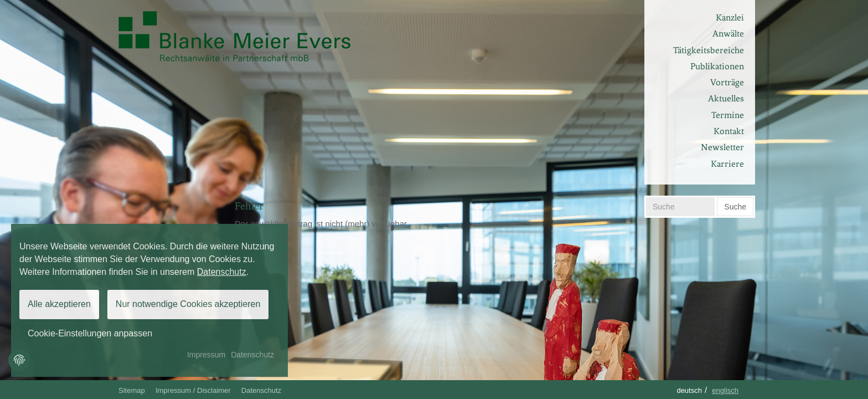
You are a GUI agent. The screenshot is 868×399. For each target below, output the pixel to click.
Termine (728, 115)
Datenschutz (261, 390)
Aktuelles (726, 98)
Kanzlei (730, 17)
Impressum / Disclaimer (193, 390)
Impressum (206, 355)
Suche (735, 207)
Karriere (727, 164)
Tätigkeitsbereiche (709, 50)
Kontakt (729, 131)
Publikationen (717, 66)
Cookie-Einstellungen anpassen (90, 333)
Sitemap (132, 390)
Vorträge (727, 82)
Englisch (725, 390)
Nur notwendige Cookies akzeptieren (188, 304)
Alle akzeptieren (59, 304)
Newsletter (722, 147)
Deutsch (689, 390)
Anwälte (728, 34)
